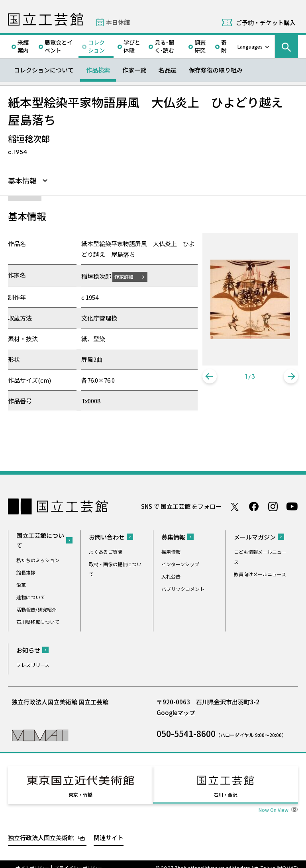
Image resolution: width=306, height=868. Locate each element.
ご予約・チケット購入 (266, 22)
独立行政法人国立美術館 (41, 829)
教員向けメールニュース (260, 573)
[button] (210, 376)
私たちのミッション (38, 559)
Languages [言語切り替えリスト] (250, 46)
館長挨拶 (26, 571)
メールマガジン (255, 536)
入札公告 (171, 575)
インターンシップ (180, 563)
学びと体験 (132, 46)
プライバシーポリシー (78, 860)
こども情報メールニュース (260, 555)
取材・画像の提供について (115, 568)
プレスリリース (33, 664)
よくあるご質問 (106, 550)
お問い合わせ (107, 536)
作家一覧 (134, 70)
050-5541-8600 (186, 732)
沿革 (21, 584)
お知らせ (28, 649)
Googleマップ (176, 711)
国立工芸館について (40, 539)
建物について (31, 596)
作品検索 (98, 70)
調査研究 (200, 46)
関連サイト (109, 829)
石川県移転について (38, 621)
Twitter (235, 505)
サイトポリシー (32, 860)
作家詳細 (129, 275)
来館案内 (23, 46)
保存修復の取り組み (216, 70)
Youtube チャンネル (292, 505)
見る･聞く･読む (164, 46)
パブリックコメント (183, 587)
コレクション (96, 46)
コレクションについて (44, 70)
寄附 (224, 46)
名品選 (168, 70)
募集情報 (173, 536)
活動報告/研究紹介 (36, 608)
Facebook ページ (254, 505)
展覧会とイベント (59, 46)
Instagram (273, 505)
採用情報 (171, 550)
